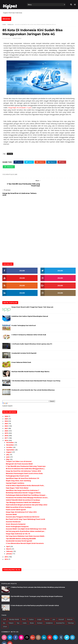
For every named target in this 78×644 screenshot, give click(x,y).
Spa (4, 614)
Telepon (11, 614)
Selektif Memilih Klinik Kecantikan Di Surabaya (23, 491)
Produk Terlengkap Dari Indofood (24, 316)
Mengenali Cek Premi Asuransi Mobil (19, 454)
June (8, 448)
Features (38, 11)
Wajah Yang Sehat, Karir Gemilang (18, 471)
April (8, 537)
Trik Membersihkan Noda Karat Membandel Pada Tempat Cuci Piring (36, 371)
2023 (6, 414)
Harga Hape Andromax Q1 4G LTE (18, 524)
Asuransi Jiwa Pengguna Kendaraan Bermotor (23, 507)
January (9, 544)
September (11, 440)
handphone (49, 614)
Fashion (31, 610)
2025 (6, 409)
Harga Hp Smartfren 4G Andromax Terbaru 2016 (23, 462)
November (10, 436)
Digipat (10, 7)
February (10, 542)
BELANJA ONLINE (14, 610)
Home (30, 11)
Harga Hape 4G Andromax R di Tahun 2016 (21, 503)
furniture (40, 614)
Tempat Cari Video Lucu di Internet (19, 452)
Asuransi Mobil (11, 505)
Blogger (33, 641)
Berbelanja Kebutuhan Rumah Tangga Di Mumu (23, 483)
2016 (6, 431)
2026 (6, 407)
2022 (6, 417)
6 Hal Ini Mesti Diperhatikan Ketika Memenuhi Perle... (25, 476)
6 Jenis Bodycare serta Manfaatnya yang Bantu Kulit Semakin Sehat (35, 596)
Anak (4, 610)
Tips (18, 614)
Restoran (70, 610)
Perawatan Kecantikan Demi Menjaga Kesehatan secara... (27, 488)
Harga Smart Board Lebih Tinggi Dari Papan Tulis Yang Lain (32, 298)
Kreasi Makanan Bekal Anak (21, 353)
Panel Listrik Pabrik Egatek (16, 500)
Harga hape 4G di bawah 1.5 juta (20, 108)
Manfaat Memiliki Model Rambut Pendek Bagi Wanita (30, 362)
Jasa (54, 610)
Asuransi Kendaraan (13, 512)
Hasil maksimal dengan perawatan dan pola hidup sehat (27, 495)
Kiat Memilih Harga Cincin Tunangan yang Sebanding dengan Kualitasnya (37, 587)
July (8, 445)
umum (5, 617)
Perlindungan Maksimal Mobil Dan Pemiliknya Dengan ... (26, 486)
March (9, 540)
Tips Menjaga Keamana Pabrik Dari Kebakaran (23, 493)
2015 (6, 547)
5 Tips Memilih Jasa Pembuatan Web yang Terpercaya (26, 457)
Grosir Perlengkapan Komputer (17, 517)
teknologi (10, 25)
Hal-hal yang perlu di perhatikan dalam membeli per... (26, 522)
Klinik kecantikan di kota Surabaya (19, 498)
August (9, 443)
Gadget (39, 610)
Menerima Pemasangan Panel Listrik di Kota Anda (24, 464)
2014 (6, 550)
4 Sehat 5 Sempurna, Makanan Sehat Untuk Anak (29, 325)
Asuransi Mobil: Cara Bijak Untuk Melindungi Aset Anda (26, 520)
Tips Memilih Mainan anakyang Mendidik (21, 529)
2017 (6, 429)
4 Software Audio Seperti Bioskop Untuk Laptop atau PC (32, 335)
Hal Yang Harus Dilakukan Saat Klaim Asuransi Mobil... (26, 527)
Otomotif (61, 610)
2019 (6, 424)
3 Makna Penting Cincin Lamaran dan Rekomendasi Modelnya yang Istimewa (38, 578)
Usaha (25, 614)
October (9, 438)
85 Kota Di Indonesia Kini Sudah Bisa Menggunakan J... (26, 459)
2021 (6, 419)
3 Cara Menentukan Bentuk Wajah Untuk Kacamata (25, 534)
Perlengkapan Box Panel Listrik (17, 467)
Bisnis (24, 610)
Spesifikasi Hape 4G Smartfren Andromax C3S (22, 469)
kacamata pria (60, 614)
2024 (6, 412)
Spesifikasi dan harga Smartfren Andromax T (22, 481)
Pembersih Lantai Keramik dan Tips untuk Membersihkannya (33, 381)
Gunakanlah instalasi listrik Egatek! (24, 344)
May (8, 450)
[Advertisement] (39, 204)
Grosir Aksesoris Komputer (16, 515)
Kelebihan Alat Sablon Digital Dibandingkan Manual (30, 307)
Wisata (32, 614)
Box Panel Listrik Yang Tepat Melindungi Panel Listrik (25, 510)
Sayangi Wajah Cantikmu (15, 474)
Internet (47, 610)
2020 (6, 421)
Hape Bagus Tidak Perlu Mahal (17, 479)
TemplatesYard (17, 641)
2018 (6, 426)
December (10, 433)
